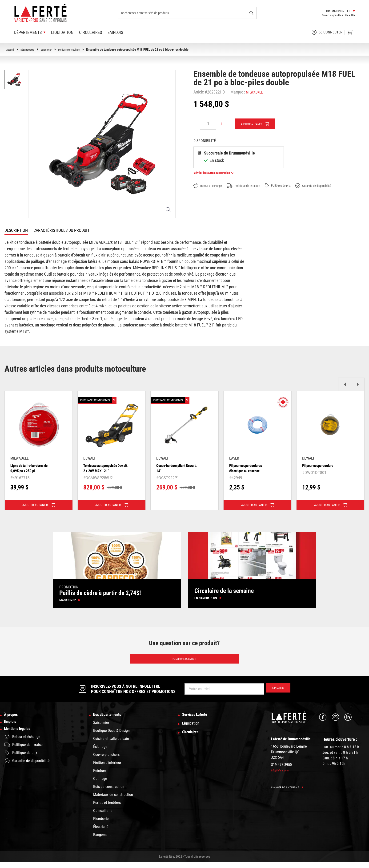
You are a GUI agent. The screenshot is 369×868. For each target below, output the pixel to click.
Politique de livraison (253, 186)
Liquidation (62, 32)
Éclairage (100, 753)
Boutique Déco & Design (111, 737)
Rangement (102, 841)
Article (199, 92)
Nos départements (110, 721)
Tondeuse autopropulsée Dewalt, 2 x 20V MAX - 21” (106, 468)
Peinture (100, 777)
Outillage (100, 785)
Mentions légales (20, 740)
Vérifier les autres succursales (219, 173)
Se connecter (327, 32)
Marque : (238, 92)
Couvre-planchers (106, 761)
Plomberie (101, 825)
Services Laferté (198, 721)
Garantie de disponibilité (336, 186)
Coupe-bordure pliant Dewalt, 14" (175, 468)
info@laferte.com (282, 776)
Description (16, 230)
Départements (32, 49)
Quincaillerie (103, 817)
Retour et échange (211, 186)
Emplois (115, 32)
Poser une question (184, 663)
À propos (13, 721)
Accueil (11, 49)
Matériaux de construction (113, 801)
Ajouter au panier (256, 124)
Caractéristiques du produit (61, 230)
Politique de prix (294, 186)
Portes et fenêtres (107, 809)
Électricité (101, 833)
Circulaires (90, 32)
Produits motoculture (81, 49)
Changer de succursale (291, 793)
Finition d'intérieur (107, 769)
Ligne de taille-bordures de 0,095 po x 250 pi (31, 468)
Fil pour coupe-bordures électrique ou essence (250, 468)
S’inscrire (275, 695)
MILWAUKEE (256, 92)
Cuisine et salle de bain (111, 745)
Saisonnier (54, 49)
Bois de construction (109, 793)
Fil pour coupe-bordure (322, 465)
